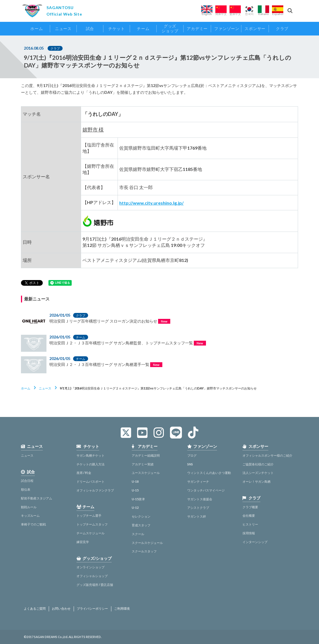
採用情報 (249, 533)
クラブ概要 (250, 507)
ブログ (192, 455)
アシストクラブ (198, 508)
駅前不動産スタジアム (37, 498)
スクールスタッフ (144, 551)
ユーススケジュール (146, 473)
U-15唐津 (138, 499)
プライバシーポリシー (92, 609)
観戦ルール (29, 507)
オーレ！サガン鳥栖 (257, 481)
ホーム (26, 388)
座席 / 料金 (84, 473)
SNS (190, 464)
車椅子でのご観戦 (33, 524)
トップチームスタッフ (92, 524)
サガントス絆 (197, 516)
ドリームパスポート (91, 481)
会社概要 (249, 515)
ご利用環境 (122, 609)
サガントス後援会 (200, 499)
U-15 (135, 490)
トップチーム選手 (89, 515)
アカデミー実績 (143, 464)
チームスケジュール (91, 533)
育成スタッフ (141, 525)
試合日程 (27, 481)
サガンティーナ (198, 481)
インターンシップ (255, 542)
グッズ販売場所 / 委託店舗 (95, 585)
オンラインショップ (91, 567)
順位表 (26, 489)
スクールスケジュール (147, 543)
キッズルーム (30, 515)
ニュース (45, 388)
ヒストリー (250, 524)
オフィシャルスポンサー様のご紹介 (267, 455)
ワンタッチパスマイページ (206, 490)
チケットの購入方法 (91, 464)
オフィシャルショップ (92, 576)
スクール (138, 534)
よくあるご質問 (35, 609)
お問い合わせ (61, 609)
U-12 (135, 508)
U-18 (135, 481)
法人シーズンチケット (258, 473)
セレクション (141, 516)
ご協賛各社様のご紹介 (258, 464)
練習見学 (83, 542)
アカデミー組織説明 (146, 455)
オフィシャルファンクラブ (95, 490)
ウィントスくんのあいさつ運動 (209, 473)
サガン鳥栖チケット (91, 455)
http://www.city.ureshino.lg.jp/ (151, 203)
